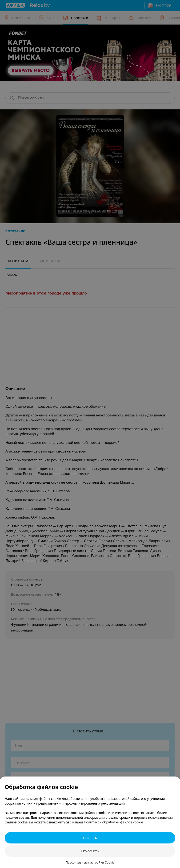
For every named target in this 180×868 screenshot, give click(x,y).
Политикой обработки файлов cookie (113, 822)
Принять (90, 838)
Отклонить (90, 851)
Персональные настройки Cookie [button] (90, 862)
